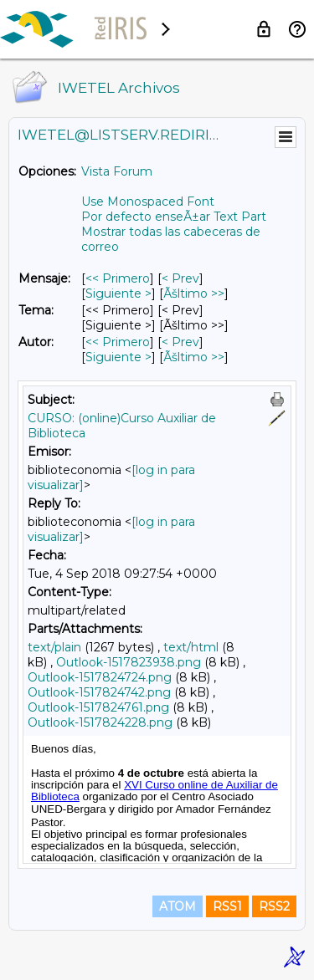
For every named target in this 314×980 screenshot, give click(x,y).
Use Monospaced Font (148, 202)
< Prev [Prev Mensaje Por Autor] (180, 342)
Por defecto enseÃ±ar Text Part (174, 217)
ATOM (178, 906)
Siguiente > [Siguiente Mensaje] (118, 293)
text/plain (54, 647)
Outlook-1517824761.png (98, 707)
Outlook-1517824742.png (99, 692)
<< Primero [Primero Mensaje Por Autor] (118, 342)
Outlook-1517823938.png (129, 662)
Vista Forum (117, 171)
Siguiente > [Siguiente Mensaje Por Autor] (118, 357)
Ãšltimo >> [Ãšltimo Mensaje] (194, 293)
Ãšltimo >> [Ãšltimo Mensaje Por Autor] (194, 357)
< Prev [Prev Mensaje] (180, 278)
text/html (191, 647)
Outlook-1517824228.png (100, 722)
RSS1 (227, 906)
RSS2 (274, 906)
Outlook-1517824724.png (100, 677)
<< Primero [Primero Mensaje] (118, 278)
